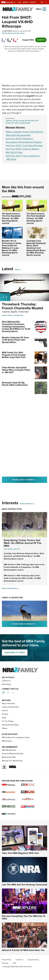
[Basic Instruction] (18, 588)
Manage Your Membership (12, 761)
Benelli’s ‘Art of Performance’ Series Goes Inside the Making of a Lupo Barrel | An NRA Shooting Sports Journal (12, 248)
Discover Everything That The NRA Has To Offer (24, 917)
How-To (5, 711)
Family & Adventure (15, 315)
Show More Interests (29, 624)
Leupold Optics (12, 121)
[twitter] (10, 39)
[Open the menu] (44, 9)
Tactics (16, 549)
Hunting (16, 33)
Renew (25, 2)
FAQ (14, 963)
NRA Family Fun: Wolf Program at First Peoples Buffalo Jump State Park (14, 355)
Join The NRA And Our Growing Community (24, 885)
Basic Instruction (12, 509)
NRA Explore (7, 741)
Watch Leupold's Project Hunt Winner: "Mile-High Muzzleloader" (24, 133)
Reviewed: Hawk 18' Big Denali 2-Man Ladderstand (15, 384)
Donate (33, 2)
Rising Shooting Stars (10, 725)
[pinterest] (16, 39)
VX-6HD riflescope (26, 121)
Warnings (5, 963)
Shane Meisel (25, 123)
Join (19, 2)
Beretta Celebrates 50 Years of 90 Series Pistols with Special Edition (15, 340)
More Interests (26, 504)
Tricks (10, 549)
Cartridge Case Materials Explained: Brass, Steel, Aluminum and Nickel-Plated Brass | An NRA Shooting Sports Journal (36, 248)
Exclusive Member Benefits (13, 754)
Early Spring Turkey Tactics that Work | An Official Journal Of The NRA (23, 543)
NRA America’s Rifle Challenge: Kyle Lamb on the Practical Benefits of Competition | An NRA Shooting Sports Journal (24, 567)
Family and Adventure (10, 707)
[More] (21, 270)
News (10, 33)
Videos (5, 33)
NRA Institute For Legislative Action (16, 737)
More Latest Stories (30, 480)
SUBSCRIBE (15, 653)
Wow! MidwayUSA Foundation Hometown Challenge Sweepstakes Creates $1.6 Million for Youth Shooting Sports (16, 327)
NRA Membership (9, 750)
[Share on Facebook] (4, 39)
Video (22, 33)
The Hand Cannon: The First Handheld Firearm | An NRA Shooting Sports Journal (11, 218)
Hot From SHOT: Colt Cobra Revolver (24, 146)
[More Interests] (34, 504)
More (17, 270)
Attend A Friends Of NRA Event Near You (23, 950)
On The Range (8, 721)
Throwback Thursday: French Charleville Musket (23, 306)
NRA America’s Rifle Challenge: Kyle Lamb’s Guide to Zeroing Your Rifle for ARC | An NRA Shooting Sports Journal (22, 578)
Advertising (6, 684)
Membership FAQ (9, 757)
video (17, 123)
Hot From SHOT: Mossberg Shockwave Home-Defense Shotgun (24, 140)
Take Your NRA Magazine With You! (20, 853)
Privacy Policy (7, 960)
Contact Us (6, 681)
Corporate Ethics (33, 960)
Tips (5, 549)
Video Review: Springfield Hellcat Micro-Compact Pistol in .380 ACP (16, 370)
